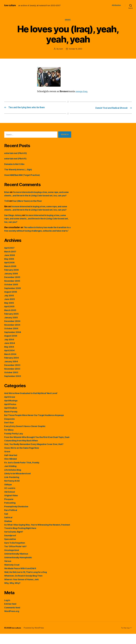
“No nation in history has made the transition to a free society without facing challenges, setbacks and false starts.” (37, 238)
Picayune (9, 509)
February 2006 (12, 280)
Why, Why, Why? (13, 593)
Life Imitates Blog (14, 480)
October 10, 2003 (75, 49)
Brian (7, 192)
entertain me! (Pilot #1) (16, 159)
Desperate (10, 429)
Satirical (9, 528)
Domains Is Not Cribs (15, 164)
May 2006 (10, 269)
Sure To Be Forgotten (15, 553)
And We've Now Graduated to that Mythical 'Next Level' (33, 403)
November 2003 (13, 379)
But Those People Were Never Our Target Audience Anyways (37, 425)
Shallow (8, 531)
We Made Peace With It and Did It (22, 579)
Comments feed (13, 618)
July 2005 (10, 306)
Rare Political (11, 520)
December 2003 (13, 375)
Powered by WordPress (34, 638)
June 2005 (10, 309)
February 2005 (12, 324)
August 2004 (11, 346)
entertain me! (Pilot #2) (17, 153)
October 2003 (12, 383)
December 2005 (13, 287)
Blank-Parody (11, 422)
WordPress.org (12, 621)
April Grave (10, 407)
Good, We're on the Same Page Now (23, 458)
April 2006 (10, 273)
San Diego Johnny (14, 222)
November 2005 (13, 291)
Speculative (11, 549)
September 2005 (13, 298)
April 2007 (10, 258)
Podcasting (10, 513)
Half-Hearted (11, 465)
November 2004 (13, 335)
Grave (68, 20)
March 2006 (11, 276)
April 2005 (10, 317)
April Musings (12, 411)
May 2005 (10, 313)
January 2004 (12, 372)
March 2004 (11, 364)
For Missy (9, 440)
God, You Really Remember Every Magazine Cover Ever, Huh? (37, 454)
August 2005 (11, 302)
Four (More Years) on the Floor (29, 205)
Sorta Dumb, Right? (15, 542)
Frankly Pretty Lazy (14, 444)
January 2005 (12, 328)
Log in (7, 610)
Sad (6, 524)
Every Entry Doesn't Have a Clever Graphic (27, 436)
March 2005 (11, 320)
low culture (11, 5)
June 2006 (10, 265)
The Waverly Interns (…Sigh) (19, 170)
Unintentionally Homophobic (19, 568)
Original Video (12, 506)
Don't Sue (9, 433)
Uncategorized (12, 560)
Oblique (8, 495)
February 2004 (12, 368)
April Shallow (11, 418)
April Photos (11, 414)
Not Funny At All (13, 491)
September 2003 (13, 386)
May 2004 (10, 357)
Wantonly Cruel (12, 575)
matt (60, 49)
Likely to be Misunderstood (19, 484)
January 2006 (12, 284)
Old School (10, 502)
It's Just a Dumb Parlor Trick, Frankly (24, 473)
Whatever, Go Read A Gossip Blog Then (25, 586)
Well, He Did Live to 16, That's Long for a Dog (28, 582)
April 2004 (10, 361)
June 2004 (10, 353)
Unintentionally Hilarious (17, 564)
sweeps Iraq (82, 92)
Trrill (7, 205)
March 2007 (11, 262)
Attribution (116, 5)
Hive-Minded (11, 469)
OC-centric (10, 498)
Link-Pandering (12, 487)
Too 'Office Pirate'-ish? (16, 557)
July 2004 (10, 350)
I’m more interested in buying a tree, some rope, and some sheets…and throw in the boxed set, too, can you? (37, 196)
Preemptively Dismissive (17, 517)
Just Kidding (11, 476)
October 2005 (12, 295)
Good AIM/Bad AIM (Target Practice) (24, 175)
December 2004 (13, 331)
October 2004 (12, 339)
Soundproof (11, 546)
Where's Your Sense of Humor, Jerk (23, 590)
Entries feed (11, 614)
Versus (8, 571)
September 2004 (13, 342)
